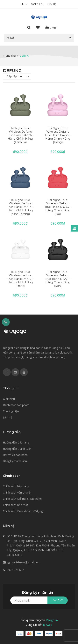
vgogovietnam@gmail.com (24, 563)
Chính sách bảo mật (15, 505)
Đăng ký (58, 601)
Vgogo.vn (52, 620)
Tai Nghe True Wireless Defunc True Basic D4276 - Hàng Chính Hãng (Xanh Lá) (20, 135)
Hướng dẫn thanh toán (17, 449)
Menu (10, 38)
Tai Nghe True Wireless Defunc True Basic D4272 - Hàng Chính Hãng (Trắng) (20, 279)
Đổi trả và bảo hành (15, 455)
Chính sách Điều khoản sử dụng (23, 511)
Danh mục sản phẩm (16, 405)
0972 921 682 (15, 570)
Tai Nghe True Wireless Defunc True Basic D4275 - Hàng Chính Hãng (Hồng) (58, 135)
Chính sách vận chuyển (17, 493)
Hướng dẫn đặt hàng (16, 443)
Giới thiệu (37, 4)
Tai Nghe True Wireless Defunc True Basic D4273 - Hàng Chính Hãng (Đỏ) (58, 207)
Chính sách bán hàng (16, 486)
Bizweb (48, 625)
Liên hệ (52, 4)
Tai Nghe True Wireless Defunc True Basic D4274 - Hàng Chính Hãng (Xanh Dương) (20, 207)
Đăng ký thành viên (15, 461)
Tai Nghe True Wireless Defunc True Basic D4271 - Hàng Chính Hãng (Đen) (58, 279)
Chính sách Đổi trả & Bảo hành (22, 499)
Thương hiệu (11, 411)
